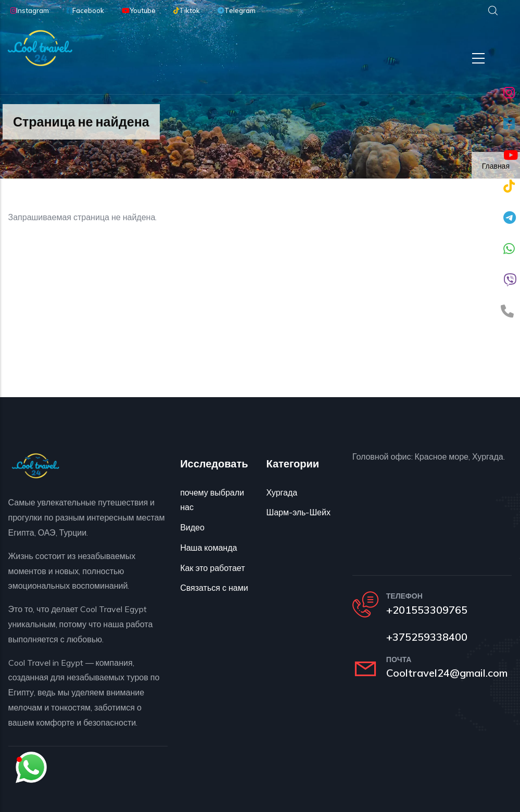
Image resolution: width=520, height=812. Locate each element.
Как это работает (212, 568)
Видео (192, 527)
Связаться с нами (214, 588)
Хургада (282, 492)
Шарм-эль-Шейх (298, 512)
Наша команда (208, 548)
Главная (496, 166)
